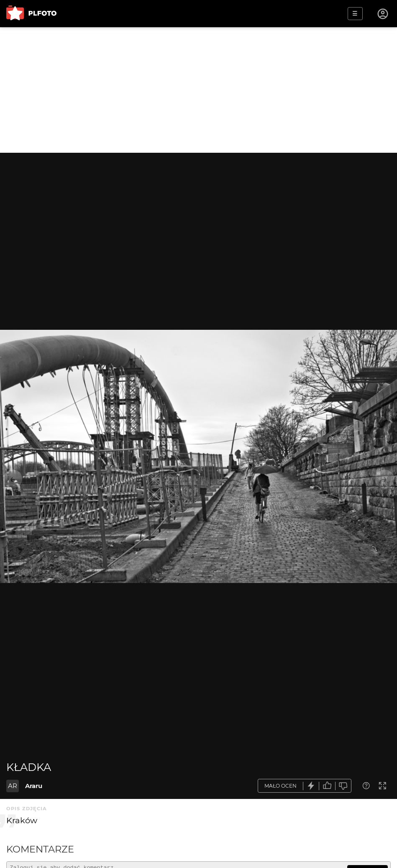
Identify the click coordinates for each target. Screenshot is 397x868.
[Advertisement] (198, 90)
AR (13, 786)
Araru (34, 786)
